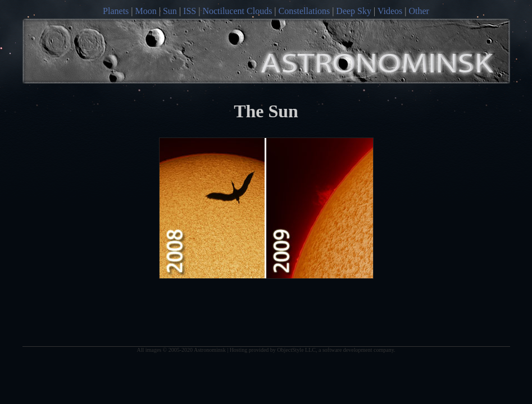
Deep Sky (354, 11)
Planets (116, 11)
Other (419, 11)
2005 (213, 208)
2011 (320, 208)
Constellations (304, 11)
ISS (190, 11)
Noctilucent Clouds (237, 11)
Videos (390, 11)
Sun (170, 11)
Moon (146, 11)
